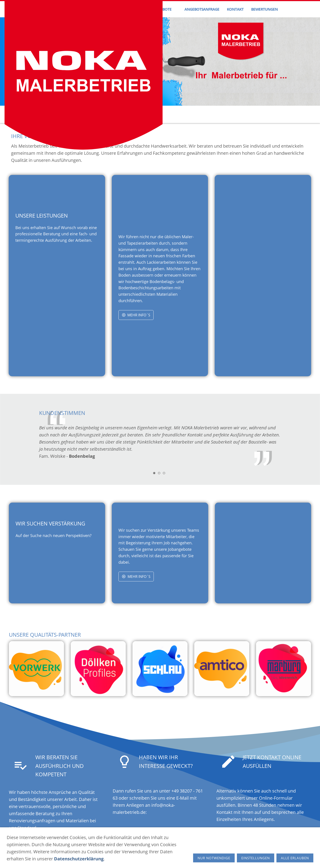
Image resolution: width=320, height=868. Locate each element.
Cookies (151, 859)
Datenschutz (131, 859)
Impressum (109, 859)
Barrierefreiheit (173, 859)
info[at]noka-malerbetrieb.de (235, 848)
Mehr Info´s (136, 315)
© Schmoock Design (205, 859)
